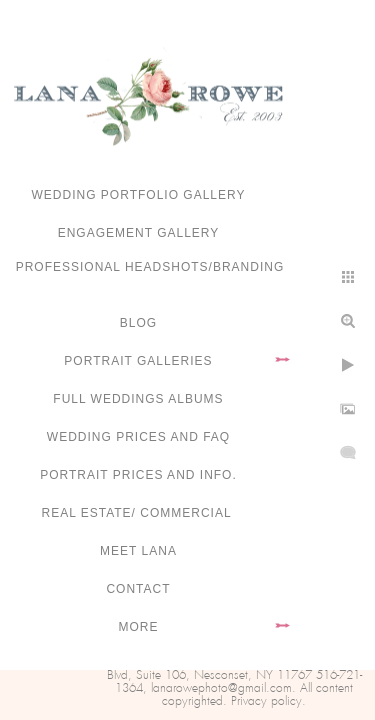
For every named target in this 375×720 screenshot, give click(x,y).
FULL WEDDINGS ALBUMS (138, 399)
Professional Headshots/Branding (150, 267)
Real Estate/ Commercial (138, 513)
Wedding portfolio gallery (139, 195)
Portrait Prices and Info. (138, 475)
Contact (138, 589)
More (139, 627)
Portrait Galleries (138, 361)
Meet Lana (138, 551)
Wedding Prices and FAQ (138, 437)
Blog (138, 323)
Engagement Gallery (139, 233)
